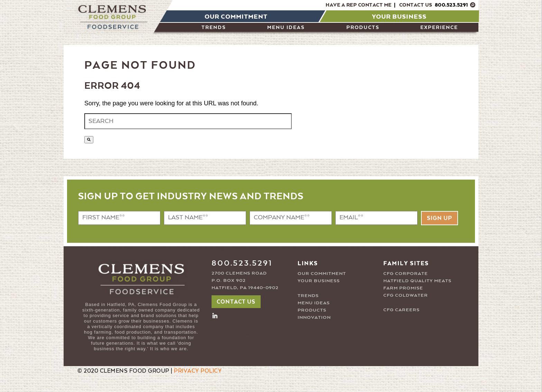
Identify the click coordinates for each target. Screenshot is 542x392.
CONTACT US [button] (236, 302)
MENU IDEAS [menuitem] (314, 303)
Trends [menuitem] (214, 28)
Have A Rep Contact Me (359, 5)
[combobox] (188, 121)
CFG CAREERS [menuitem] (401, 310)
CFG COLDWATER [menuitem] (406, 295)
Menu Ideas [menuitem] (286, 28)
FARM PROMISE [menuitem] (403, 288)
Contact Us (434, 5)
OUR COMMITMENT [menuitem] (322, 274)
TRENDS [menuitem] (308, 296)
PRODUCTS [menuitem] (363, 28)
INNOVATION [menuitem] (314, 318)
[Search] (89, 140)
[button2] (215, 315)
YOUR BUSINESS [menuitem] (319, 281)
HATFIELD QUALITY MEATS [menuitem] (417, 281)
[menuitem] (235, 16)
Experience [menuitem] (439, 28)
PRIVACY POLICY (198, 371)
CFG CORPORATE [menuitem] (406, 274)
